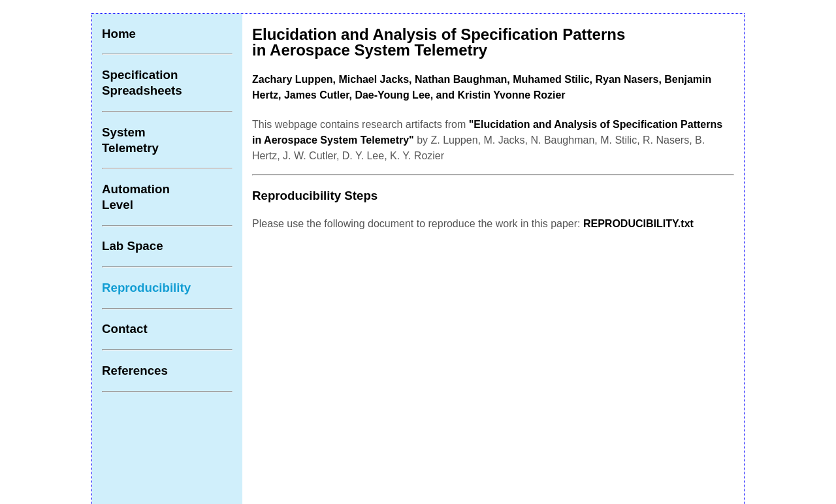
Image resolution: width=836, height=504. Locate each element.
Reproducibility (146, 288)
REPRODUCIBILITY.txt (638, 224)
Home (119, 34)
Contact (125, 329)
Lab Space (133, 246)
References (135, 370)
